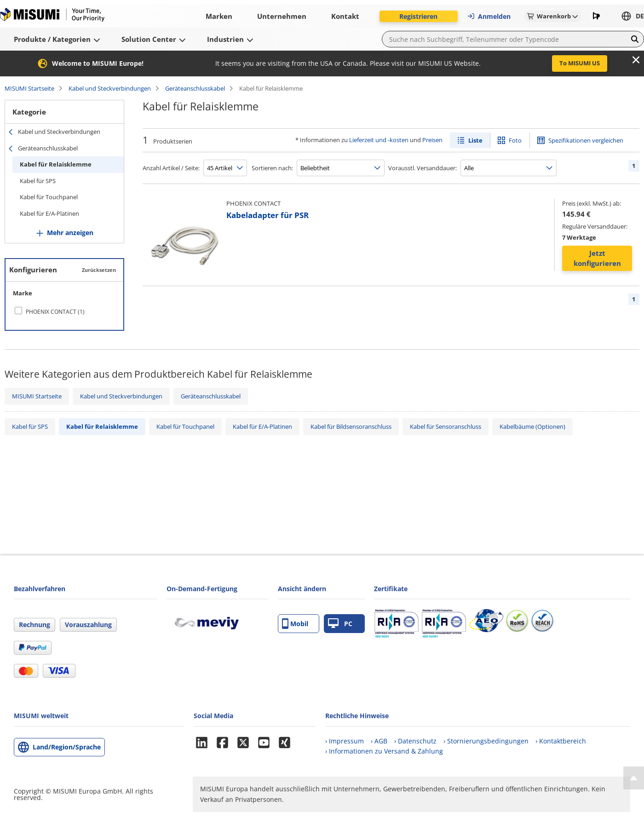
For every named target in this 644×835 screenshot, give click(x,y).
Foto (515, 140)
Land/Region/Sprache (67, 747)
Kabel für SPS (38, 181)
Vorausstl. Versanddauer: (423, 168)
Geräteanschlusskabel (195, 88)
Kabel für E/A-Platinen (49, 213)
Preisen (432, 140)
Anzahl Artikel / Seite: (171, 168)
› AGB (379, 741)
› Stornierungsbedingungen (486, 741)
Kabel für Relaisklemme (56, 164)
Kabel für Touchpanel (49, 197)
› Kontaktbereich (561, 741)
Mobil (295, 624)
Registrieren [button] (418, 16)
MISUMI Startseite (29, 88)
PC (340, 624)
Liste (475, 140)
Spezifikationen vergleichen (586, 140)
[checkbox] (64, 311)
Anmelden (489, 16)
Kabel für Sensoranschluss (446, 426)
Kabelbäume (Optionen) (532, 426)
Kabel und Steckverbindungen (110, 88)
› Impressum (345, 741)
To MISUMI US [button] (580, 63)
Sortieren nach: (272, 168)
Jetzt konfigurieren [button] (597, 258)
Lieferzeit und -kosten (379, 140)
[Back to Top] (634, 778)
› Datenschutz (415, 741)
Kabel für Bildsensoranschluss (351, 426)
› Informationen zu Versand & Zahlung (384, 751)
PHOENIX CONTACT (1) (55, 312)
